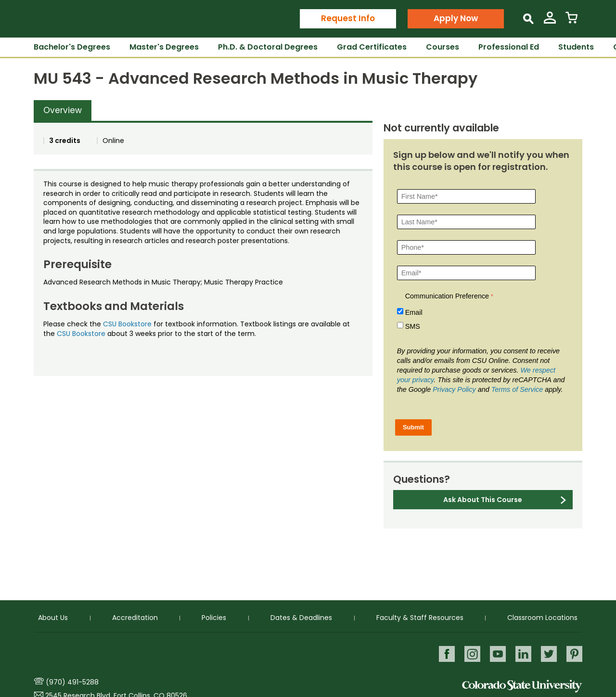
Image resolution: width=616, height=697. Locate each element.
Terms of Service (517, 389)
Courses (443, 47)
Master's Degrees (164, 47)
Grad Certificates (372, 47)
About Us (53, 617)
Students (576, 47)
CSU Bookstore (127, 324)
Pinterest (574, 653)
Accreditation (135, 617)
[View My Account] (550, 21)
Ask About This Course (483, 500)
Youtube (496, 653)
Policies (214, 617)
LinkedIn (522, 653)
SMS (413, 326)
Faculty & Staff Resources (420, 617)
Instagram (470, 653)
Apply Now (456, 18)
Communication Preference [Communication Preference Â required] (447, 296)
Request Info (348, 18)
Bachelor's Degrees (72, 47)
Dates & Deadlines (301, 617)
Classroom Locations (542, 617)
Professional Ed (509, 47)
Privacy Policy (454, 389)
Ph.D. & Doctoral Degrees (268, 47)
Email (414, 312)
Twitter (548, 653)
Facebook (444, 653)
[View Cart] (571, 21)
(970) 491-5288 (72, 682)
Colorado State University (522, 686)
